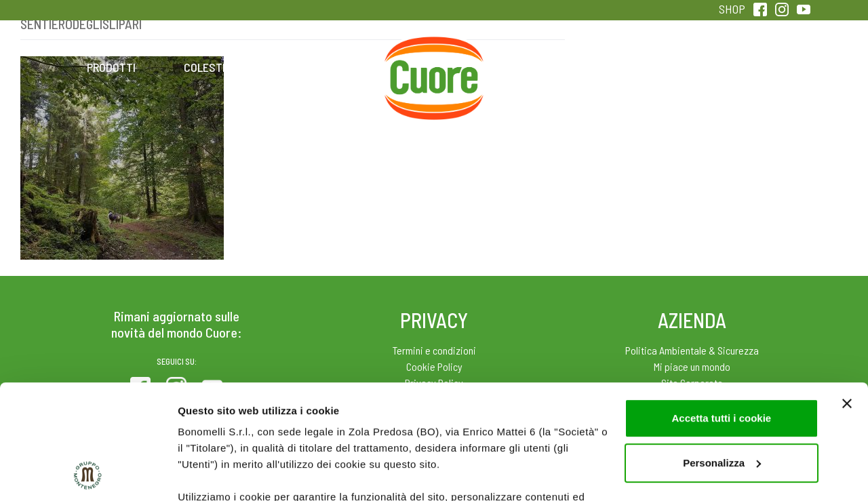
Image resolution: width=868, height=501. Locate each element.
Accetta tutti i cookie (721, 311)
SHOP (732, 9)
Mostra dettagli (214, 474)
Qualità (649, 67)
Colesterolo (219, 67)
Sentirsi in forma (757, 67)
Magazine (541, 67)
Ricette (327, 67)
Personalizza (722, 356)
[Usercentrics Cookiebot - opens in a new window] (88, 475)
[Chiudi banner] (847, 296)
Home (434, 52)
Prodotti (111, 67)
